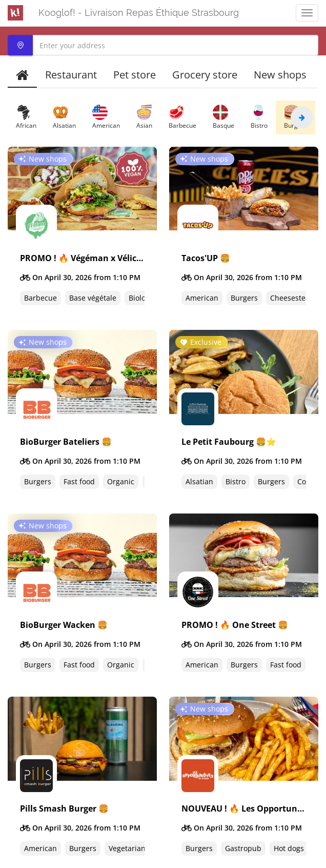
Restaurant (71, 75)
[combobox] (163, 45)
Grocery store (205, 75)
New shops (280, 75)
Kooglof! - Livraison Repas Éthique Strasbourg (139, 13)
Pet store (135, 75)
